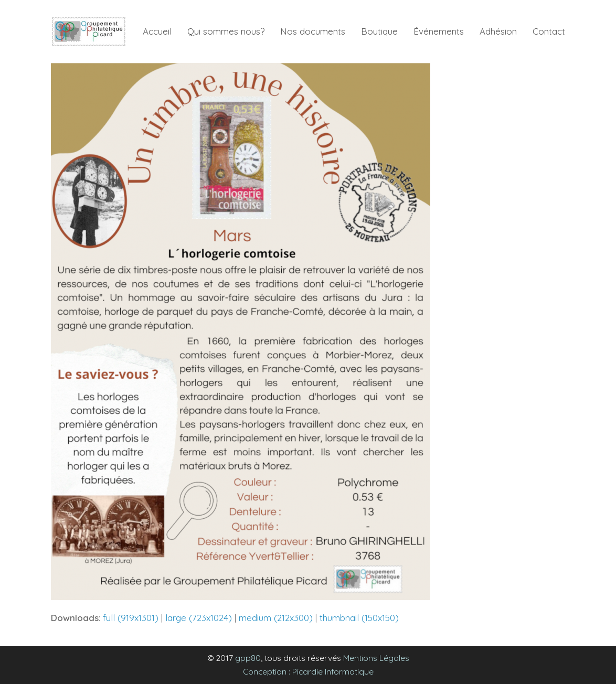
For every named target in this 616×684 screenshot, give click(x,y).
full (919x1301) (131, 618)
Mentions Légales (376, 658)
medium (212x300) (276, 618)
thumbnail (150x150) (359, 618)
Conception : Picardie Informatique (308, 671)
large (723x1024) (199, 618)
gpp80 (248, 658)
